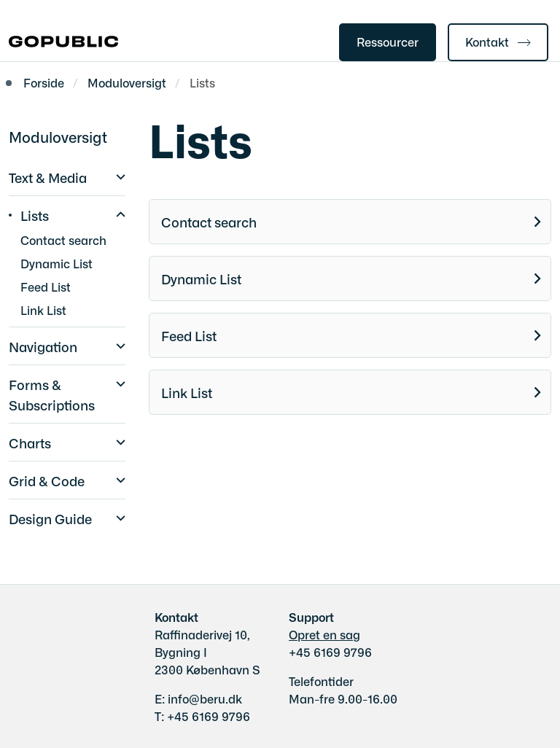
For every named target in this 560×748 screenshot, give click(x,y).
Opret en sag (324, 634)
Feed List (189, 335)
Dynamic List (201, 278)
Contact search (209, 222)
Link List (187, 392)
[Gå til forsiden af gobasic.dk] (59, 42)
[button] (117, 175)
